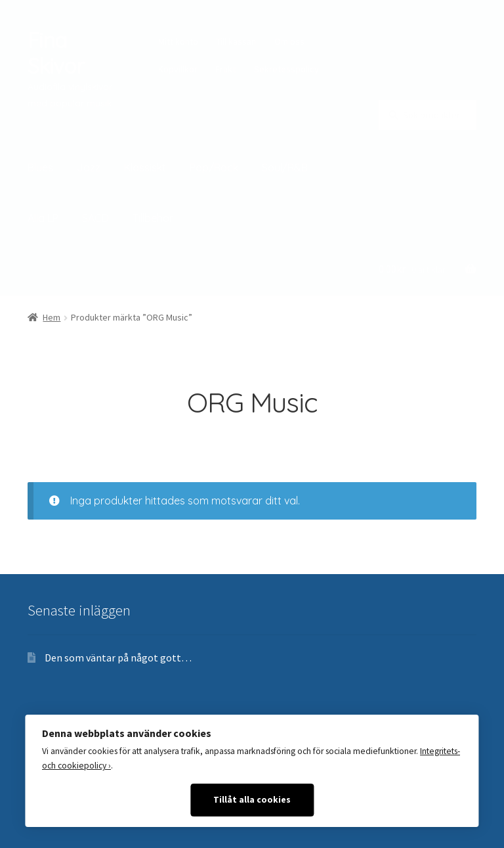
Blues (40, 167)
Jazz (89, 167)
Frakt (225, 69)
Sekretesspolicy (286, 69)
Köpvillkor (178, 69)
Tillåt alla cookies (252, 800)
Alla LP (43, 218)
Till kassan (236, 41)
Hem (52, 317)
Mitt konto (178, 41)
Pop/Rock (214, 167)
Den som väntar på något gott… (118, 658)
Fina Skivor (56, 53)
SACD (95, 218)
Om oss (289, 41)
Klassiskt (145, 167)
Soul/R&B (285, 167)
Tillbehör (153, 218)
